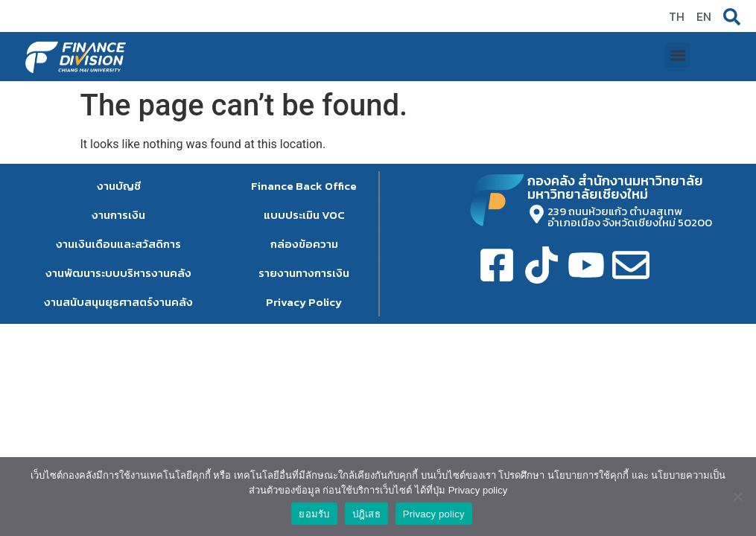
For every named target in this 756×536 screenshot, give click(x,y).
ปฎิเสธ (366, 514)
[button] (677, 20)
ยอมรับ (314, 514)
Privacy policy (434, 514)
